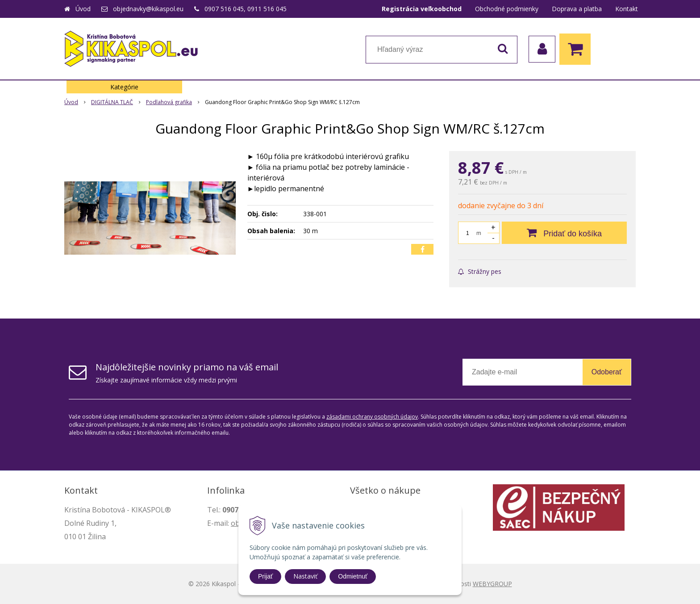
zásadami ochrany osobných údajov (372, 417)
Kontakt (627, 9)
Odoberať (607, 372)
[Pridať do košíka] (564, 233)
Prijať (265, 576)
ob (235, 523)
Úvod (83, 9)
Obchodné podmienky (507, 9)
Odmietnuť (353, 576)
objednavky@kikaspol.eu (148, 9)
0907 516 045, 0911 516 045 (246, 9)
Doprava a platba (577, 9)
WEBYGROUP (492, 584)
